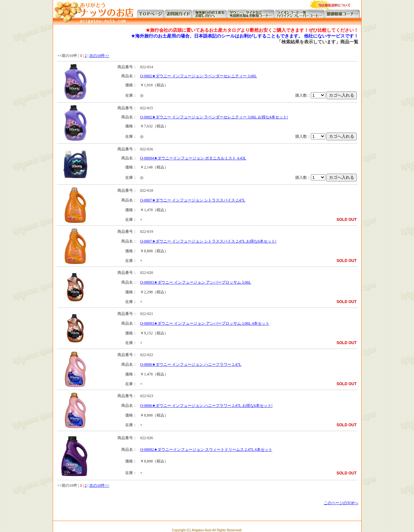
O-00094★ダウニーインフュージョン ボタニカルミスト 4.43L (193, 158)
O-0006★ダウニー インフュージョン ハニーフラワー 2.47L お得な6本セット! (206, 406)
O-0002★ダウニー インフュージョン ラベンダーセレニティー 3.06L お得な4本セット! (214, 117)
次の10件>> (99, 56)
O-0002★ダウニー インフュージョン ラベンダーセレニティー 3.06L (198, 76)
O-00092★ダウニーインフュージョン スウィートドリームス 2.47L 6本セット (206, 450)
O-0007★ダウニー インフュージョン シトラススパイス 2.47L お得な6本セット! (208, 241)
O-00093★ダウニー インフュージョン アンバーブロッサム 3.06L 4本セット (205, 323)
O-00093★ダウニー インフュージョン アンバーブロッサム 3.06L (196, 282)
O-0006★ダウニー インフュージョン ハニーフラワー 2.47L (191, 364)
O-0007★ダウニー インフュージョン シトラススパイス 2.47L (193, 200)
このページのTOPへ (341, 503)
